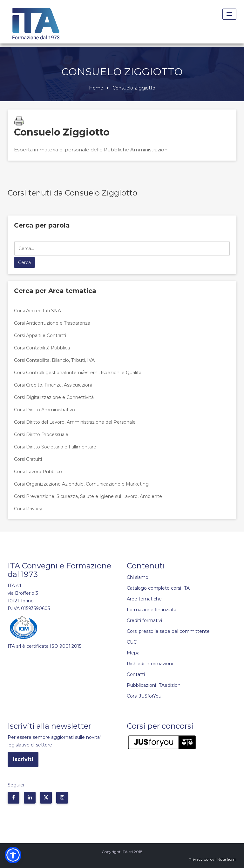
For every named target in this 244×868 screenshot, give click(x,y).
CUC (132, 642)
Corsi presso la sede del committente (168, 631)
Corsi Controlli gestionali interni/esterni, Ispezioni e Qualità (78, 373)
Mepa (133, 653)
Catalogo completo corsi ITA (158, 588)
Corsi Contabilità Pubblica (42, 348)
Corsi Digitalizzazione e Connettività (54, 397)
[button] (13, 855)
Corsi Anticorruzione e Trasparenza (52, 323)
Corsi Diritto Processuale (41, 434)
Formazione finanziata (152, 610)
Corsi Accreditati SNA (37, 311)
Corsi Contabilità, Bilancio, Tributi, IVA (54, 360)
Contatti (136, 674)
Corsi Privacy (28, 509)
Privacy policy (202, 859)
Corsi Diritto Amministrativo (44, 410)
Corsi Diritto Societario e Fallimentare (55, 447)
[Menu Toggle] (229, 14)
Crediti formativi (144, 620)
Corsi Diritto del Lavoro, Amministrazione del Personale (75, 422)
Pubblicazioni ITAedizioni (154, 685)
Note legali (227, 859)
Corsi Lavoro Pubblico (38, 472)
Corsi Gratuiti (28, 459)
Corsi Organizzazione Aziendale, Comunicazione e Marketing (81, 484)
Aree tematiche (144, 599)
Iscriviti (23, 759)
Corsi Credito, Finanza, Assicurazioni (53, 385)
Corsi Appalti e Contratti (40, 335)
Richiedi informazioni (150, 664)
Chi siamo (138, 577)
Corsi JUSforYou (144, 696)
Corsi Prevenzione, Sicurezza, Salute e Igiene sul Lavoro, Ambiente (88, 496)
